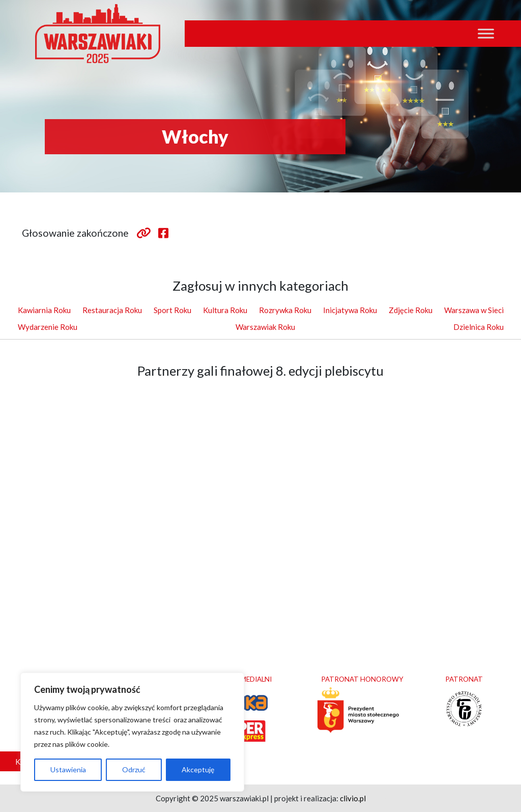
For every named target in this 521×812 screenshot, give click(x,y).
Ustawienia (68, 769)
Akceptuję (198, 769)
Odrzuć (134, 769)
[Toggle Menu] (486, 33)
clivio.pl (353, 798)
